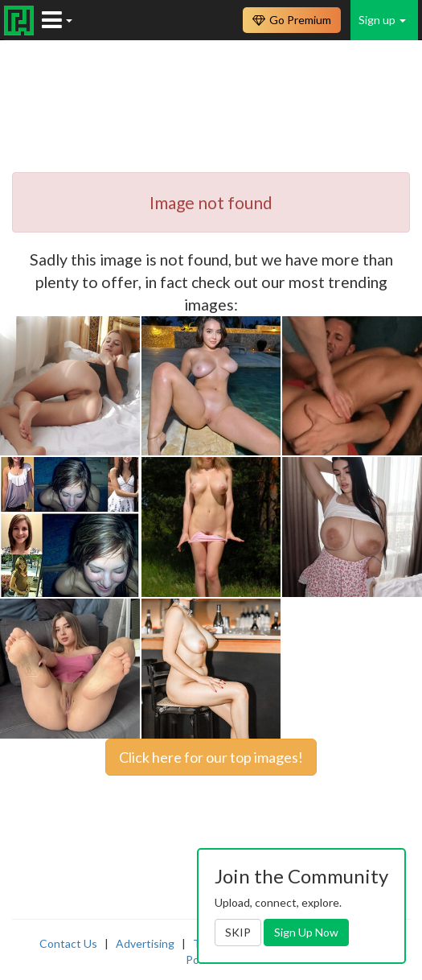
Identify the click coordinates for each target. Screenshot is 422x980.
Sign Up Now (306, 932)
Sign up (382, 20)
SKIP (238, 932)
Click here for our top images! (211, 757)
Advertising (145, 943)
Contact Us (68, 943)
